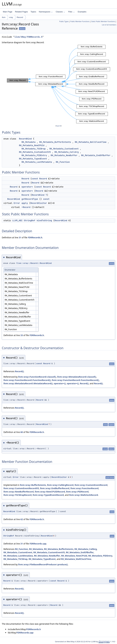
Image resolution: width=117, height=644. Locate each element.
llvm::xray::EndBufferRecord (55, 488)
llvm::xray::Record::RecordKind (34, 263)
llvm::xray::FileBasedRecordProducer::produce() (43, 564)
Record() (19, 371)
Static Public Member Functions (103, 21)
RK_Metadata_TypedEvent (33, 159)
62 (22, 519)
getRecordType (30, 199)
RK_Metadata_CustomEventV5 (35, 152)
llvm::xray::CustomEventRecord (91, 485)
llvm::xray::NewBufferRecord (19, 492)
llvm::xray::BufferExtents (33, 485)
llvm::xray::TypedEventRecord (48, 495)
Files (71, 12)
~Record (26, 207)
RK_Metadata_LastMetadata (37, 162)
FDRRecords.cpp (38, 544)
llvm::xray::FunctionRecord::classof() (37, 377)
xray (11, 17)
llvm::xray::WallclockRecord (84, 495)
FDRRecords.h (35, 237)
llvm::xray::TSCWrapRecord (18, 495)
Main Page (8, 12)
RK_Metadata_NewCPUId (32, 145)
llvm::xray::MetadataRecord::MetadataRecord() (28, 383)
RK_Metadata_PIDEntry (34, 155)
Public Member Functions (80, 21)
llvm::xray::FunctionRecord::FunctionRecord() (27, 380)
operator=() (60, 383)
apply (25, 203)
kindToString (44, 220)
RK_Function (63, 162)
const (35, 179)
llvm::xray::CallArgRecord (60, 485)
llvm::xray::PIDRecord (77, 492)
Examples (82, 12)
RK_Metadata (29, 142)
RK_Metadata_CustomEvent (64, 149)
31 (20, 237)
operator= (27, 187)
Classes (60, 12)
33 (22, 335)
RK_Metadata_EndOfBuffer (96, 155)
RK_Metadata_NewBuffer (64, 155)
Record (20, 17)
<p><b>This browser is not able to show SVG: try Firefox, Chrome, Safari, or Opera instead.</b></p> (59, 84)
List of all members (109, 25)
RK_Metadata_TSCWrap (34, 149)
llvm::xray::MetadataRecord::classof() (77, 377)
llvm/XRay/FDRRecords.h (28, 37)
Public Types (64, 21)
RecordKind (25, 139)
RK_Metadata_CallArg (67, 152)
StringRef (29, 220)
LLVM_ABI (17, 220)
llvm (4, 17)
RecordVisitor (39, 203)
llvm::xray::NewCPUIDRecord (50, 492)
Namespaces (46, 12)
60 (22, 432)
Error (17, 203)
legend (59, 126)
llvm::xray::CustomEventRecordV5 (21, 488)
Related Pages (21, 12)
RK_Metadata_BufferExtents (55, 142)
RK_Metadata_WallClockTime (91, 142)
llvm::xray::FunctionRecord (85, 488)
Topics (33, 12)
